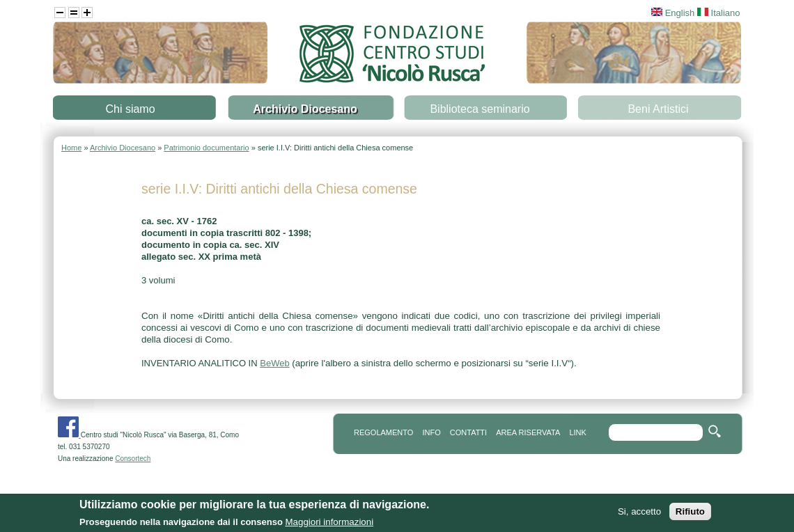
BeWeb (274, 363)
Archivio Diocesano (305, 109)
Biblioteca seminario (480, 109)
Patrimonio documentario (206, 148)
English (673, 13)
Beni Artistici (658, 109)
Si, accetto (639, 515)
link (577, 432)
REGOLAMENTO (383, 432)
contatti (468, 432)
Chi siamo (130, 109)
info (431, 432)
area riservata (528, 432)
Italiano (719, 13)
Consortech (133, 459)
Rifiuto (690, 515)
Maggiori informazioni (329, 525)
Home (71, 148)
